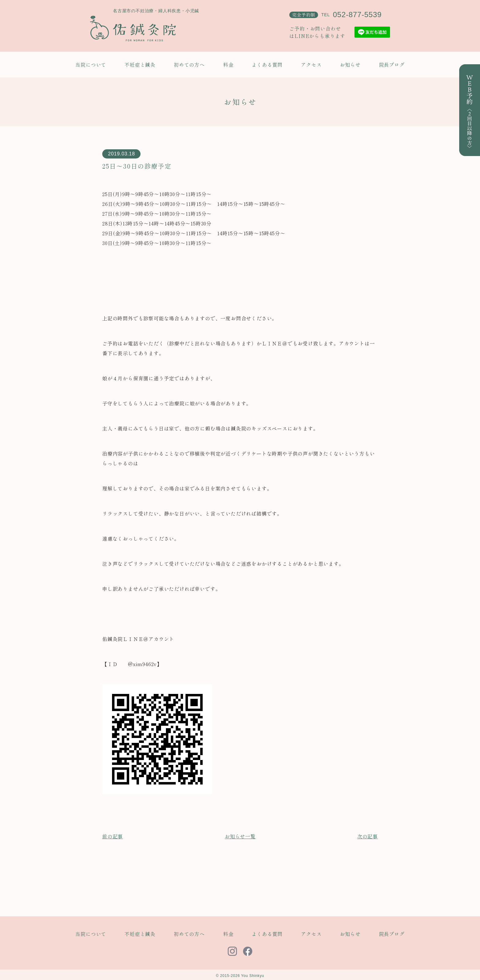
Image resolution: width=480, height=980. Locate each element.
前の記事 (112, 836)
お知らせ (350, 65)
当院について (91, 65)
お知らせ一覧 (240, 836)
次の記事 (367, 836)
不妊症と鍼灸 (140, 65)
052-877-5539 (357, 15)
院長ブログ (392, 65)
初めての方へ (189, 65)
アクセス (311, 65)
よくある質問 (267, 65)
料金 (228, 65)
